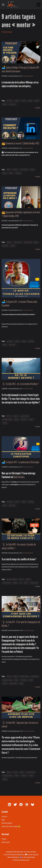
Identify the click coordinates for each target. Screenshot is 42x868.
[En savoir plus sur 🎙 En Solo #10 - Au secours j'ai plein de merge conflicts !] (38, 586)
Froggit (4, 839)
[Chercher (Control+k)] (38, 5)
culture (24, 101)
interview (31, 341)
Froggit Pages (30, 857)
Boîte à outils (6, 842)
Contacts (4, 817)
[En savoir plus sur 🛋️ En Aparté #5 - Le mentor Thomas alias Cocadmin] (38, 348)
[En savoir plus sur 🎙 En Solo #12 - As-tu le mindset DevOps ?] (38, 427)
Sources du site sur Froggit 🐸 (11, 826)
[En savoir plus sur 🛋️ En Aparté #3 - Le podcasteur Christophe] (38, 509)
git (21, 583)
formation (5, 246)
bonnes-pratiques (12, 579)
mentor (37, 101)
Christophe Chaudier (28, 76)
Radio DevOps (19, 477)
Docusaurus (26, 860)
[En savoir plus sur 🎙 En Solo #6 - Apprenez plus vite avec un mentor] (38, 783)
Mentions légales (7, 823)
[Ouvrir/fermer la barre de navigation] (3, 5)
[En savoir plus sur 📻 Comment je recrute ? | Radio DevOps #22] (38, 177)
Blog (3, 820)
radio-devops (24, 170)
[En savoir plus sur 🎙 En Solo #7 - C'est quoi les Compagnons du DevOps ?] (38, 687)
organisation (34, 583)
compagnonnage (7, 420)
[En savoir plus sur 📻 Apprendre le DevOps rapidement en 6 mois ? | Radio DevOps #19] (38, 249)
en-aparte (10, 101)
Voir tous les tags (7, 32)
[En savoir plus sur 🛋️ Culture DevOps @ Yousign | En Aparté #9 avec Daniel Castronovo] (38, 108)
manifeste (24, 680)
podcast (17, 101)
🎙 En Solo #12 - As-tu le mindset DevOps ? (20, 384)
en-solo (9, 416)
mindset (5, 423)
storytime (18, 173)
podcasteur (13, 104)
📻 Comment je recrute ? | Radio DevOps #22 (20, 143)
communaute (35, 676)
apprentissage (28, 242)
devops (30, 101)
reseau (21, 684)
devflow (15, 583)
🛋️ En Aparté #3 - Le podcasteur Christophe (20, 462)
